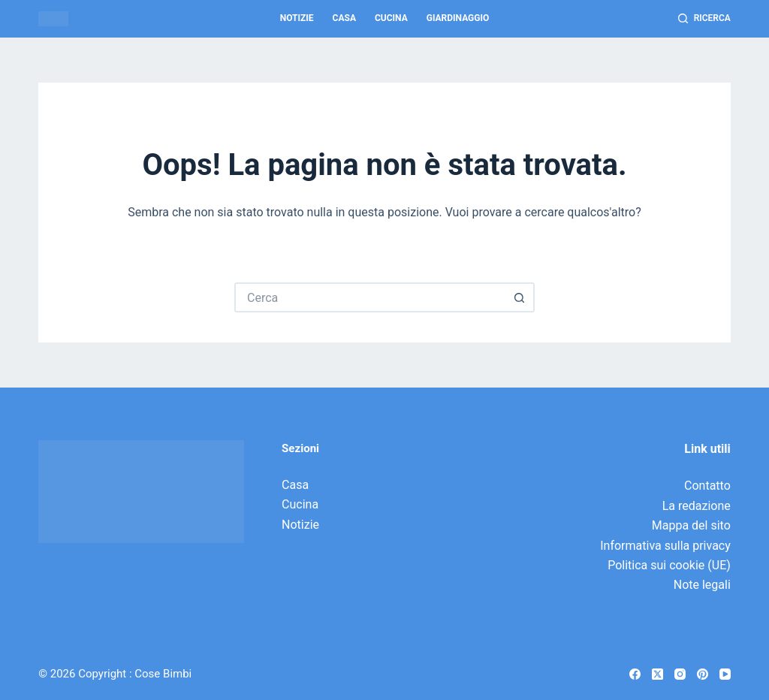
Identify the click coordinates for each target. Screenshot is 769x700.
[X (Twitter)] (657, 674)
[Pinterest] (703, 674)
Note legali (702, 585)
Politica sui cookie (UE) (669, 565)
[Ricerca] (704, 19)
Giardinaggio (458, 18)
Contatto (707, 486)
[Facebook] (635, 674)
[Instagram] (680, 674)
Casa (344, 18)
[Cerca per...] (369, 297)
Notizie (297, 18)
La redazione (697, 506)
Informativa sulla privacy (665, 546)
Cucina (391, 18)
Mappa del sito (691, 525)
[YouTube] (725, 674)
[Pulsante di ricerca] (520, 297)
